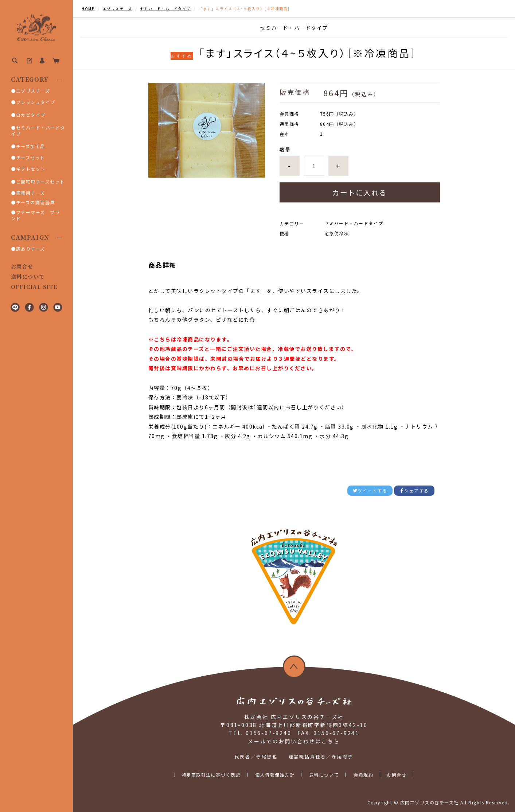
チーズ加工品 (31, 146)
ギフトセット (31, 169)
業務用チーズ (31, 193)
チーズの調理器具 (36, 202)
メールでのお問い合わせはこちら (294, 741)
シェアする (414, 490)
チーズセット (31, 157)
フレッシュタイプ (36, 102)
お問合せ (22, 266)
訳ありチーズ (31, 249)
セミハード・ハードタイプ (38, 131)
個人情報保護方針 (275, 775)
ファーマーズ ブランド (35, 215)
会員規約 (363, 775)
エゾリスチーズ (33, 91)
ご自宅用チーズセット (40, 181)
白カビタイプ (31, 115)
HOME (88, 9)
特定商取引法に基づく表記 (211, 775)
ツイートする (370, 490)
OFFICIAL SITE (34, 287)
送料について (28, 277)
